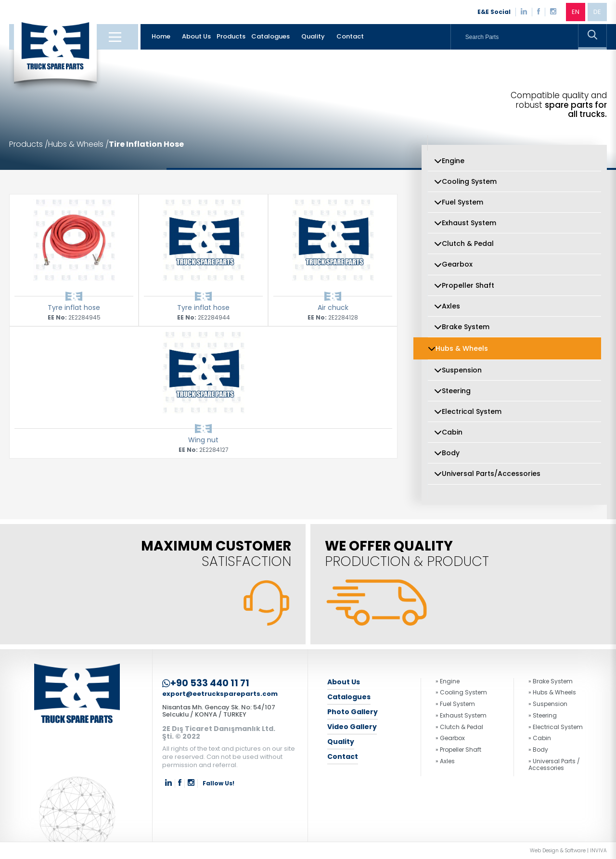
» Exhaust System (461, 716)
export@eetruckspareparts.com (220, 694)
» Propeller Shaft (458, 750)
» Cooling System (461, 692)
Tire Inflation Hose (146, 144)
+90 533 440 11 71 (206, 683)
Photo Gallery (353, 712)
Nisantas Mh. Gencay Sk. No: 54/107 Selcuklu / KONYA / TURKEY (219, 711)
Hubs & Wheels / (78, 144)
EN (576, 12)
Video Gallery (352, 727)
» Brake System (551, 681)
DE (597, 12)
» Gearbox (450, 738)
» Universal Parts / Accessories (554, 765)
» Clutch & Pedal (459, 727)
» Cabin (540, 738)
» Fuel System (455, 704)
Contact (350, 36)
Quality (313, 36)
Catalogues (270, 36)
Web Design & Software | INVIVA (568, 851)
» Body (538, 750)
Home (161, 36)
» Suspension (548, 704)
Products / (29, 144)
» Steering (543, 716)
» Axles (445, 761)
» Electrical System (556, 727)
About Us (196, 36)
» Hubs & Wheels (552, 692)
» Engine (448, 681)
